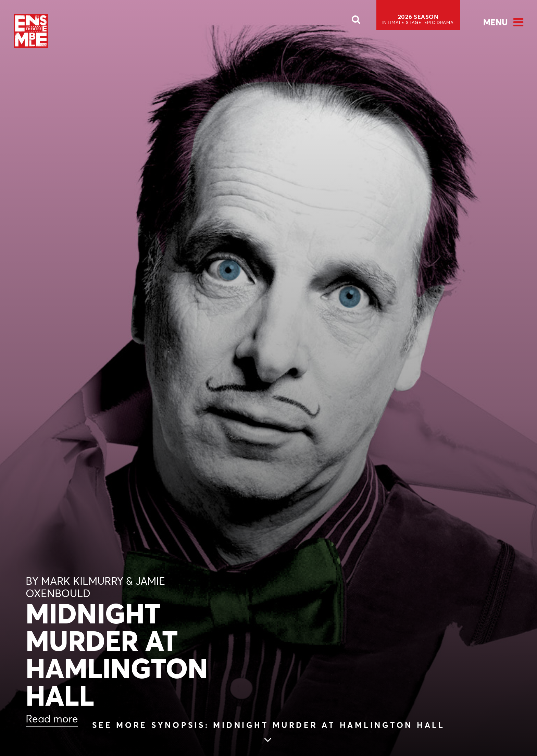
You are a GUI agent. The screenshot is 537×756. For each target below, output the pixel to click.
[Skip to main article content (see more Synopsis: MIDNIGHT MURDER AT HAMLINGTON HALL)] (268, 733)
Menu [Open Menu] (495, 22)
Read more (52, 719)
